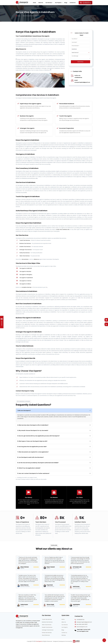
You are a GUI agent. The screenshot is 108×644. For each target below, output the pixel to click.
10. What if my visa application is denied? (29, 468)
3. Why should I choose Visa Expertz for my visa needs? (33, 430)
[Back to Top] (104, 640)
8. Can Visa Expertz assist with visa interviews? (30, 457)
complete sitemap (26, 287)
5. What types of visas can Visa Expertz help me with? (32, 441)
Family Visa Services (25, 253)
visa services (25, 259)
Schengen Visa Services (26, 250)
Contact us (64, 633)
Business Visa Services (25, 243)
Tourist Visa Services (25, 240)
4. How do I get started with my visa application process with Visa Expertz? (38, 436)
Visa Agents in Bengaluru (26, 275)
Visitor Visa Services (25, 256)
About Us (64, 622)
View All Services (46, 635)
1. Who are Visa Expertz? (24, 411)
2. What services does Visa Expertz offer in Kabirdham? (33, 425)
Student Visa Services (25, 246)
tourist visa (59, 229)
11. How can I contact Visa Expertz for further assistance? (33, 473)
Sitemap (64, 635)
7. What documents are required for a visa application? (33, 452)
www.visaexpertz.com (82, 627)
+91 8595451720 (78, 78)
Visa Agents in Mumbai (25, 271)
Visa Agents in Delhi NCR (26, 268)
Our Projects (65, 627)
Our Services (65, 625)
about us (36, 259)
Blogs (63, 630)
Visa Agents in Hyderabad (26, 278)
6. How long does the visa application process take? (32, 447)
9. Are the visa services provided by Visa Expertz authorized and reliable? (38, 463)
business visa (66, 229)
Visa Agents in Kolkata (25, 284)
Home (19, 16)
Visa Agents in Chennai (25, 281)
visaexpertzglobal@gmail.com (82, 82)
